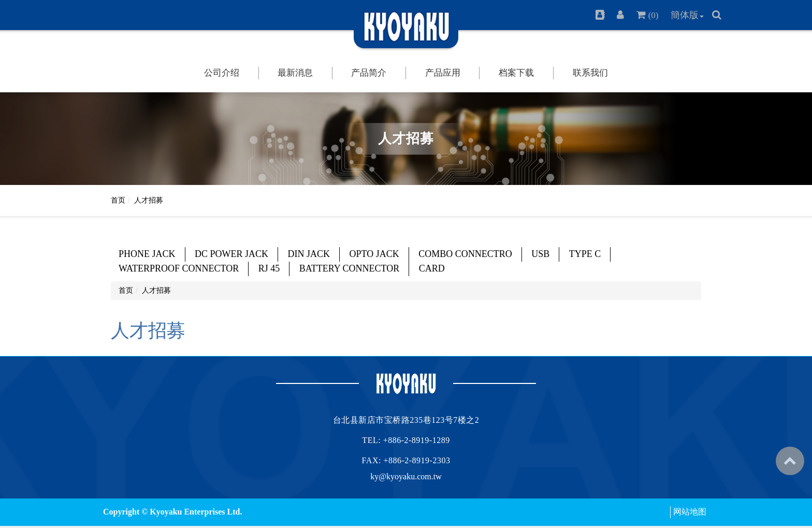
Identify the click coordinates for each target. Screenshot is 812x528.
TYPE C (585, 254)
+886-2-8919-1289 (417, 440)
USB (540, 254)
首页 (118, 200)
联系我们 (590, 73)
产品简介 (369, 73)
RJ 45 (269, 268)
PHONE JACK (147, 254)
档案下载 (516, 73)
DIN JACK (309, 254)
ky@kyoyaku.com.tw (406, 476)
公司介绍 (222, 73)
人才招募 (149, 200)
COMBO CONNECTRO (465, 254)
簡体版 (685, 15)
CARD (432, 268)
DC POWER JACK (231, 254)
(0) (654, 15)
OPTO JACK (374, 254)
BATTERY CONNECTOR (350, 268)
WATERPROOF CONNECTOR (179, 268)
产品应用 (443, 73)
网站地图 (690, 512)
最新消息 (295, 73)
